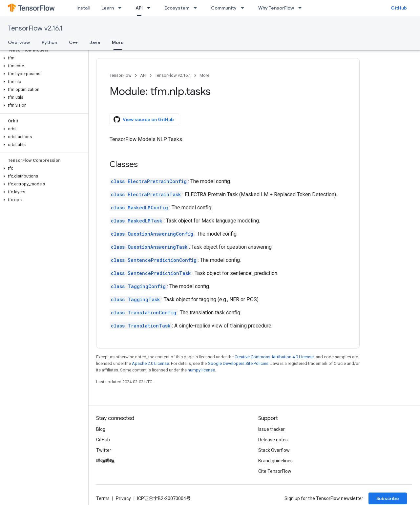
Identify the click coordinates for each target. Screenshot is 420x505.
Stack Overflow (274, 450)
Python (49, 42)
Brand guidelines (275, 461)
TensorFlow (121, 75)
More (204, 75)
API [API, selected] (139, 8)
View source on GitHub (144, 119)
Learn (108, 8)
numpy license (201, 370)
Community (224, 8)
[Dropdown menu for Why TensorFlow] (302, 8)
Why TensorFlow (276, 8)
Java (95, 42)
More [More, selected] (118, 42)
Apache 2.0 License (150, 363)
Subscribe (388, 498)
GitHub (399, 8)
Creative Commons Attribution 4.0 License (274, 357)
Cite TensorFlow (275, 471)
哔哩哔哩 (105, 461)
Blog (101, 429)
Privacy (123, 498)
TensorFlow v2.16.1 (35, 28)
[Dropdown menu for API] (151, 8)
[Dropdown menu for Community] (244, 8)
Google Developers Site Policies (238, 363)
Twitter (104, 450)
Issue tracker (272, 429)
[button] (43, 58)
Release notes (273, 440)
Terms (103, 498)
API (143, 75)
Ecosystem (177, 8)
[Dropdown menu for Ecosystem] (197, 8)
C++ (73, 42)
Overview (19, 42)
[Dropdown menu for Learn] (122, 8)
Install (83, 8)
